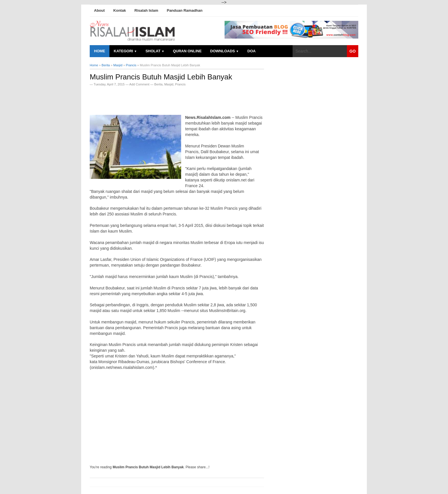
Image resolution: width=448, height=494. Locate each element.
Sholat (155, 51)
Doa (252, 51)
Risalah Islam (146, 10)
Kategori (125, 51)
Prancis (180, 84)
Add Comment (140, 84)
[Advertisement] (157, 99)
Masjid (169, 84)
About (99, 10)
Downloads (225, 51)
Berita (158, 84)
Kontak (120, 10)
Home (100, 51)
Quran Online (187, 51)
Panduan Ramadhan (185, 10)
